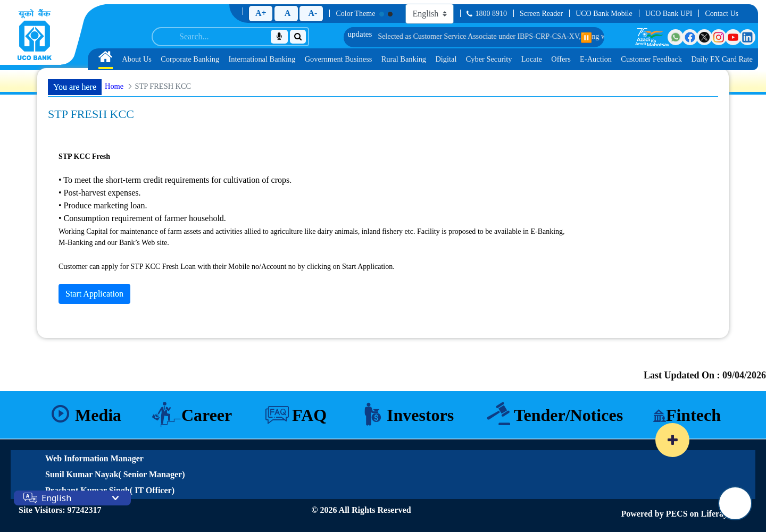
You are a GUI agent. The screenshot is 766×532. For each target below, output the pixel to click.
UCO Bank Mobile (604, 14)
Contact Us (722, 14)
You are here (75, 87)
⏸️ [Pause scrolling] (586, 38)
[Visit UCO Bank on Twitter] (704, 37)
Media (98, 415)
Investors (420, 415)
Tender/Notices (568, 415)
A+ (261, 13)
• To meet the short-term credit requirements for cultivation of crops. (175, 180)
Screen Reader (541, 14)
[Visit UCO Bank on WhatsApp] (676, 37)
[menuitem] (106, 59)
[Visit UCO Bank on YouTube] (733, 37)
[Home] (35, 35)
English (56, 498)
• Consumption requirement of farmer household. (142, 218)
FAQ (309, 415)
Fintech (693, 415)
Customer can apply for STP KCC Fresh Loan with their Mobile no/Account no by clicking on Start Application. (227, 267)
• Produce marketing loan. (103, 205)
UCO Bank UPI (669, 14)
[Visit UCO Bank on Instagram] (719, 37)
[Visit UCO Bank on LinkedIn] (747, 37)
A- (313, 13)
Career (207, 415)
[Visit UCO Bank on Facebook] (690, 37)
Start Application (94, 294)
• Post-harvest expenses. (99, 193)
